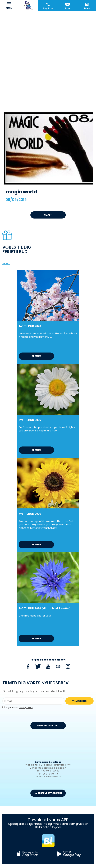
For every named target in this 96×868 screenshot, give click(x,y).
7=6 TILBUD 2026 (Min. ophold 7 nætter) (45, 608)
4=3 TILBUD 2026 (30, 326)
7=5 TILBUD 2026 (30, 514)
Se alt (48, 215)
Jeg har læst (19, 708)
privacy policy (26, 708)
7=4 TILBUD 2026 (30, 420)
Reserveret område (49, 793)
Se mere (36, 356)
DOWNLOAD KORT (48, 726)
